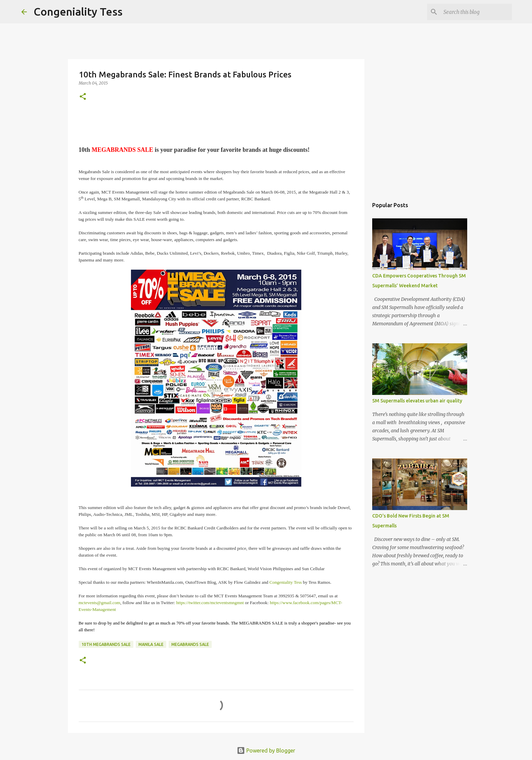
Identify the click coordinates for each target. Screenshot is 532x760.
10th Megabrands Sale (106, 644)
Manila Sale (151, 644)
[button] (83, 97)
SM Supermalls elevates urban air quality (417, 401)
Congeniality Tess (78, 12)
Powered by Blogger (266, 750)
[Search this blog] (476, 12)
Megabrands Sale (190, 644)
